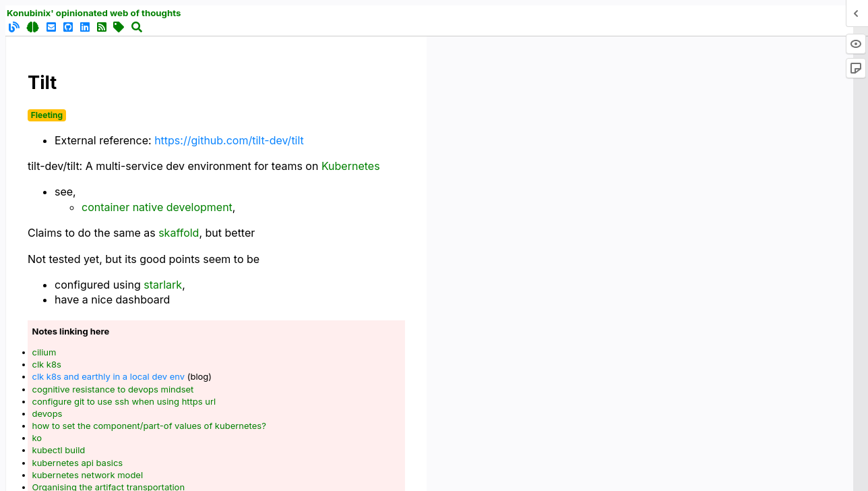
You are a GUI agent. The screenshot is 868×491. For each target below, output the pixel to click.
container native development (157, 207)
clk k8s (47, 364)
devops (48, 413)
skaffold (179, 233)
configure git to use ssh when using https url (124, 401)
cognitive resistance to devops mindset (113, 389)
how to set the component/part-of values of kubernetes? (149, 426)
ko (37, 438)
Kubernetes (351, 166)
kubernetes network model (88, 475)
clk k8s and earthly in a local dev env (109, 376)
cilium (44, 352)
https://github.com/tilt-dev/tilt (229, 140)
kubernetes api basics (78, 463)
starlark (163, 285)
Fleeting (47, 115)
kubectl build (59, 450)
